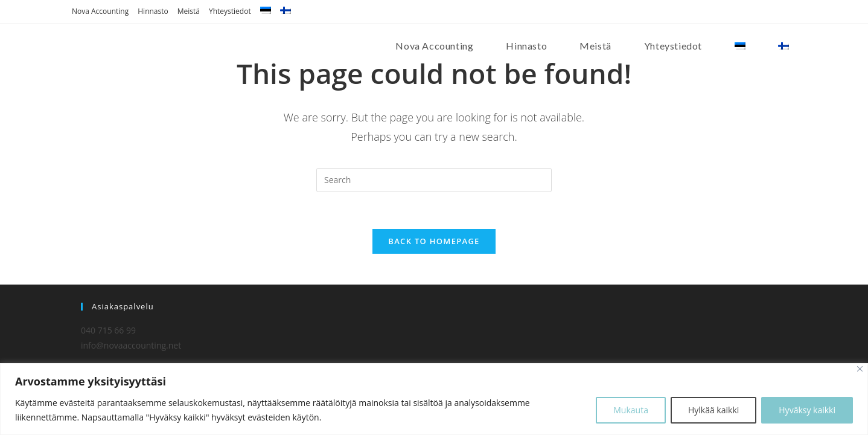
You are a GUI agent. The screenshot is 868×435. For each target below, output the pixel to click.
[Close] (860, 369)
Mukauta (631, 410)
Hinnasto (153, 11)
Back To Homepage (434, 241)
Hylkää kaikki (713, 410)
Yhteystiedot (230, 11)
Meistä (189, 11)
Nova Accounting (100, 11)
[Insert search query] (434, 180)
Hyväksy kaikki (807, 410)
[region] (434, 399)
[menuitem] (266, 11)
